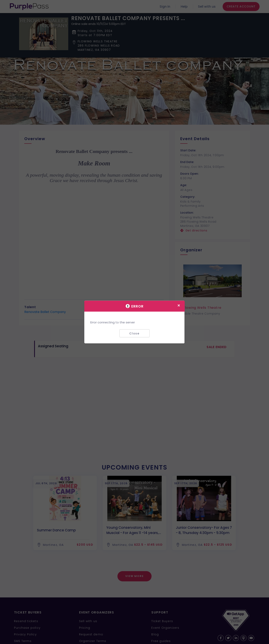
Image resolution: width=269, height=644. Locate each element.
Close (134, 333)
